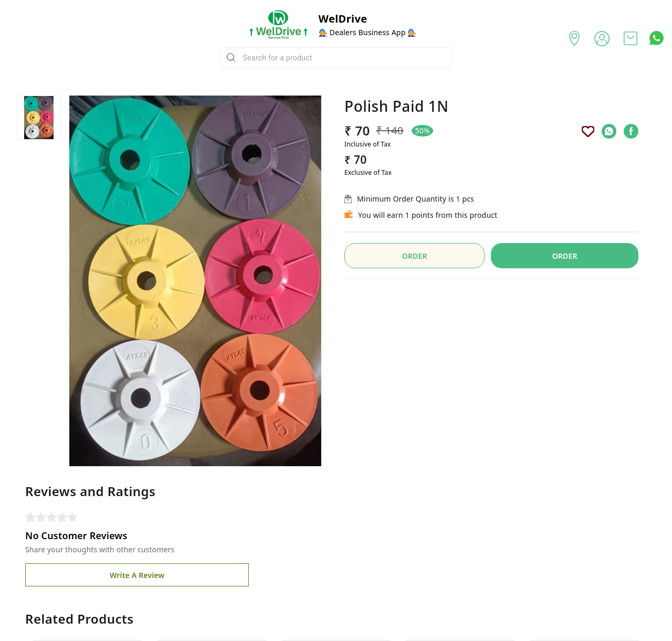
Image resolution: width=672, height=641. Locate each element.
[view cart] (631, 39)
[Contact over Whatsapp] (657, 38)
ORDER (415, 256)
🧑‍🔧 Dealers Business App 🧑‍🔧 (368, 32)
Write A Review (137, 575)
